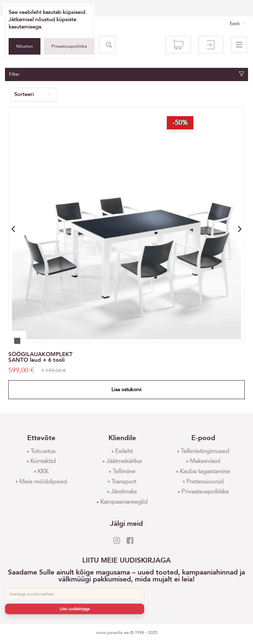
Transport (124, 482)
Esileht (124, 451)
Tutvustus (43, 451)
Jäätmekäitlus (124, 461)
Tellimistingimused (205, 451)
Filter (126, 74)
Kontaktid (43, 461)
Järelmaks (124, 492)
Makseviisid (205, 461)
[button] (240, 229)
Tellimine (124, 471)
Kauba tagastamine (205, 471)
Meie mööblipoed (43, 482)
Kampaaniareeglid (124, 502)
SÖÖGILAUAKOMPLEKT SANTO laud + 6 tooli (40, 357)
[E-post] (75, 594)
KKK (43, 471)
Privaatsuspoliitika (69, 46)
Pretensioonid (205, 482)
